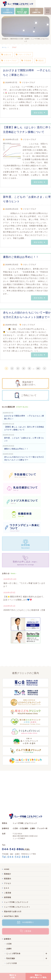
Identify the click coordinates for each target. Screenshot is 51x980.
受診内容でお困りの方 (13, 912)
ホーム (4, 47)
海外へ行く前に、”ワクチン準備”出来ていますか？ (24, 585)
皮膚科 (9, 949)
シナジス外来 (12, 963)
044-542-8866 (13, 849)
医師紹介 (7, 874)
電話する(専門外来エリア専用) (38, 976)
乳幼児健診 (11, 958)
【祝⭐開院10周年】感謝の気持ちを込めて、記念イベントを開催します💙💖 (24, 598)
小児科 (9, 944)
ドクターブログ (9, 60)
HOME (7, 869)
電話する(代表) (13, 976)
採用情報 (7, 897)
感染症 (40, 60)
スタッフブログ (23, 55)
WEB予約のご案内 (11, 916)
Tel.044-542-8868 (16, 857)
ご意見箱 (7, 893)
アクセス (7, 883)
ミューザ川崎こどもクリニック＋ (17, 907)
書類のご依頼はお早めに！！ (21, 257)
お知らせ (6, 55)
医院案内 (7, 879)
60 (38, 368)
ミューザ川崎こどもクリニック (16, 902)
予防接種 (26, 60)
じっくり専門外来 (13, 954)
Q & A (6, 888)
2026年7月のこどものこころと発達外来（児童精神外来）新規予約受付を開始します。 (24, 612)
